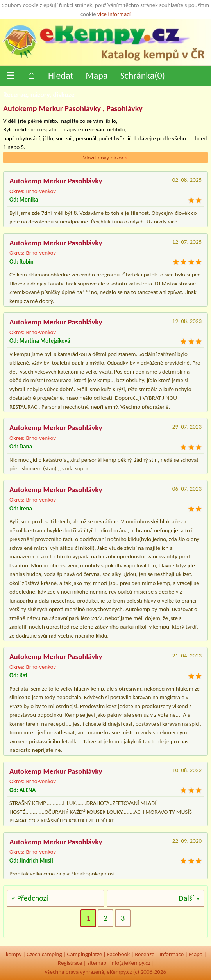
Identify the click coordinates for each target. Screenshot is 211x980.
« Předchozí (30, 898)
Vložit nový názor (105, 158)
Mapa (97, 75)
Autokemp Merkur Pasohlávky (56, 181)
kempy (14, 954)
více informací (114, 14)
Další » (189, 898)
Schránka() (142, 75)
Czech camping (44, 954)
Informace (172, 954)
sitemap (97, 963)
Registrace (70, 963)
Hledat (61, 75)
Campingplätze (84, 954)
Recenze (145, 954)
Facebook (118, 954)
